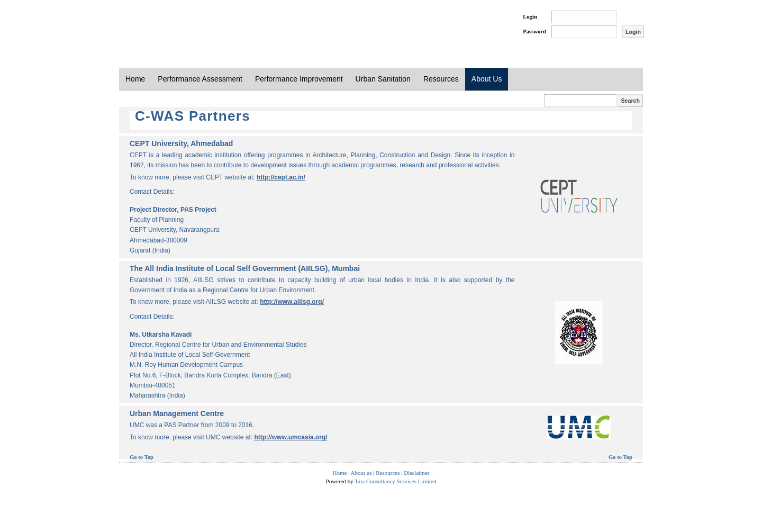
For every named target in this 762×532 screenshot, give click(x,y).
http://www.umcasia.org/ (291, 437)
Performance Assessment (200, 79)
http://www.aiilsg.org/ (292, 302)
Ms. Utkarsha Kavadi (161, 335)
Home (135, 79)
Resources (441, 79)
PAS (155, 25)
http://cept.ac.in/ (281, 177)
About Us (487, 79)
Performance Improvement (299, 79)
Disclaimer (416, 473)
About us (361, 473)
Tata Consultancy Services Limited (395, 481)
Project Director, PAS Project (173, 210)
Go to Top (142, 457)
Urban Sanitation (383, 79)
